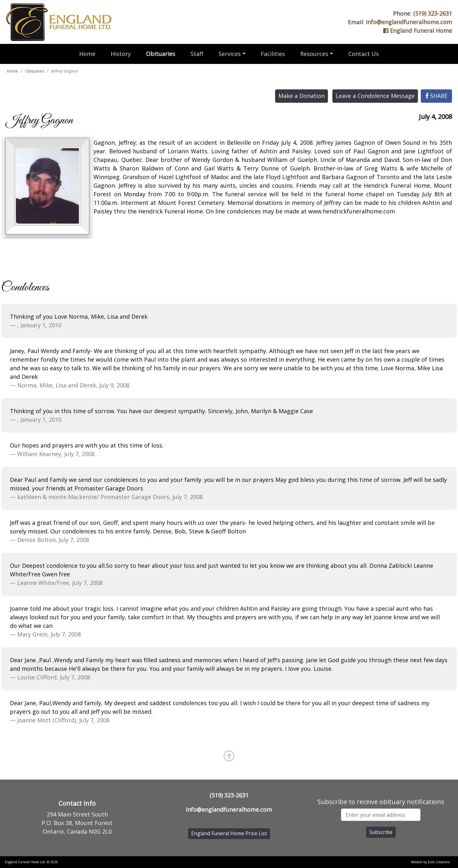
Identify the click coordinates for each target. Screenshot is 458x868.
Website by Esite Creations (430, 862)
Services (230, 54)
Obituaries (161, 54)
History (121, 54)
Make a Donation (302, 96)
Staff (197, 54)
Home (87, 54)
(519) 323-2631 (433, 13)
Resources (314, 54)
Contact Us (364, 54)
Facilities (273, 54)
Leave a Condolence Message (375, 96)
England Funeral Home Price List (229, 833)
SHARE (437, 96)
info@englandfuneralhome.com (409, 22)
